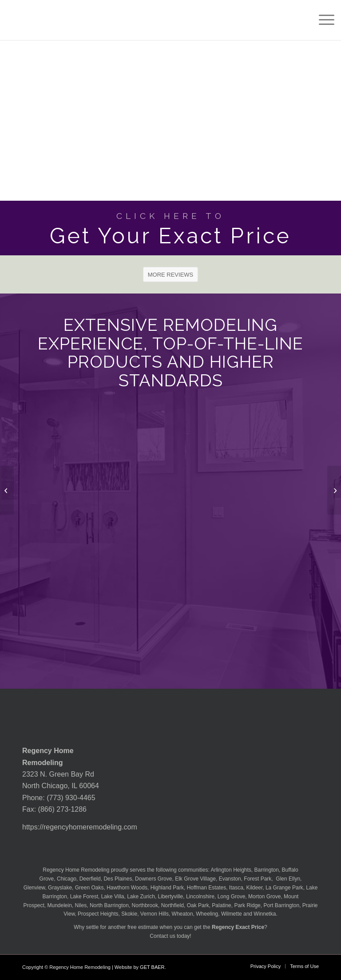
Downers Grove (153, 879)
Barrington (267, 870)
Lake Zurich (141, 897)
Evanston (230, 879)
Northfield (172, 905)
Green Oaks (89, 888)
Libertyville (171, 897)
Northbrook (145, 905)
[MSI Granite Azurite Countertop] (334, 490)
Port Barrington (281, 905)
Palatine (221, 905)
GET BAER (152, 967)
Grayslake (60, 888)
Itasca (236, 888)
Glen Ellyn (287, 879)
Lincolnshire (200, 897)
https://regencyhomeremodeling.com (80, 827)
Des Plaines (118, 879)
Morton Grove (264, 897)
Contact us (162, 936)
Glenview (34, 888)
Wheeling (207, 914)
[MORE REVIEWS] (171, 274)
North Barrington (109, 905)
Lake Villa (113, 897)
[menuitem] (322, 20)
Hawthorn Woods (127, 888)
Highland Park (167, 888)
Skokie (129, 914)
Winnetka (265, 914)
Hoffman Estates (207, 888)
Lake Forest (84, 897)
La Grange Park (284, 888)
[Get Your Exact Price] (170, 228)
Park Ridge (247, 905)
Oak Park (198, 905)
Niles (81, 905)
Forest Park (258, 879)
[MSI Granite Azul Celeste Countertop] (7, 490)
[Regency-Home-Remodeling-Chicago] (46, 20)
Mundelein (59, 905)
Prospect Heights (98, 914)
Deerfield (90, 879)
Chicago (67, 879)
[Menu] (322, 20)
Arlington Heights (231, 870)
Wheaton (182, 914)
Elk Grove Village (195, 879)
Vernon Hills (155, 914)
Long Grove (232, 897)
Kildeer (255, 888)
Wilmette (232, 914)
